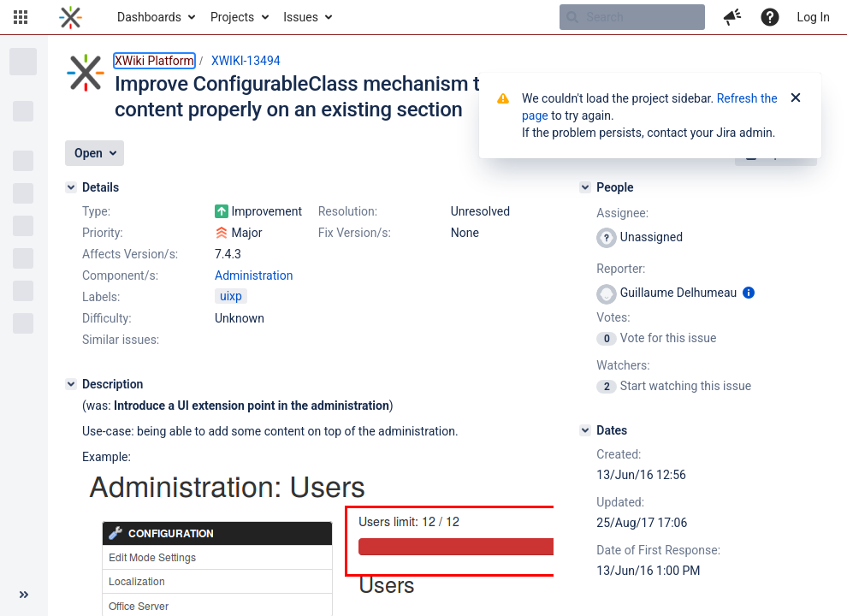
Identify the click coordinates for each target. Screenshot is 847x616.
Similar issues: (121, 340)
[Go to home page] (71, 17)
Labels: (101, 297)
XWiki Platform (154, 61)
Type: (96, 211)
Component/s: (120, 275)
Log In (814, 17)
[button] (21, 17)
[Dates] (585, 430)
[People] (585, 187)
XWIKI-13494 (246, 61)
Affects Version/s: (130, 254)
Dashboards (149, 17)
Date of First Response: (658, 550)
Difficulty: (107, 318)
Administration (254, 275)
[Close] (796, 98)
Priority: (103, 233)
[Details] (71, 187)
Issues (301, 17)
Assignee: (622, 213)
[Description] (71, 384)
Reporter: (621, 269)
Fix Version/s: (355, 233)
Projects (232, 17)
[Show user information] (749, 293)
